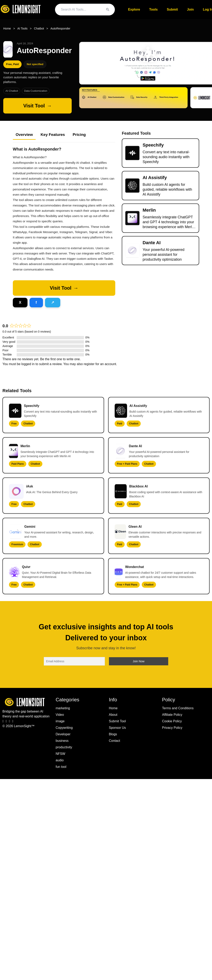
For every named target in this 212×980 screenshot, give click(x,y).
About (113, 715)
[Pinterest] (13, 721)
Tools (153, 9)
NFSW (60, 754)
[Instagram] (6, 721)
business (62, 741)
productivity (64, 747)
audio (60, 760)
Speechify (153, 148)
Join (190, 9)
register (89, 364)
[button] (64, 288)
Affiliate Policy (172, 715)
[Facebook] (3, 721)
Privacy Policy (172, 728)
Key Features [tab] (53, 135)
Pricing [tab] (79, 135)
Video (60, 715)
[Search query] (81, 10)
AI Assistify (155, 181)
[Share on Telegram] (53, 303)
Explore (134, 9)
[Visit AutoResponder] (37, 106)
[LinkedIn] (10, 721)
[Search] (108, 10)
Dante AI (152, 246)
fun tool (61, 767)
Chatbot (39, 28)
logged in (28, 364)
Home (7, 28)
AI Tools (22, 28)
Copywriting (64, 728)
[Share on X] (20, 303)
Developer (63, 734)
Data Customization (36, 91)
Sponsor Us (118, 728)
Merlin (149, 213)
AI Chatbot (12, 91)
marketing (63, 708)
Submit (172, 9)
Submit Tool (117, 721)
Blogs (113, 734)
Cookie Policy (172, 721)
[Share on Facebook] (36, 303)
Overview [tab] (24, 135)
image (60, 721)
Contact (115, 741)
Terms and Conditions (178, 708)
